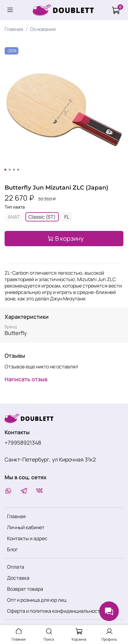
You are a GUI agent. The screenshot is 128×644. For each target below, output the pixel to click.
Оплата (16, 567)
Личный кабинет (26, 527)
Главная (14, 29)
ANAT (14, 217)
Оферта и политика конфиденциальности (55, 611)
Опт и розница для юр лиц (37, 600)
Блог (12, 549)
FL (67, 217)
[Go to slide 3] (14, 170)
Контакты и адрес (27, 538)
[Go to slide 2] (9, 170)
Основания (43, 29)
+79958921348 (23, 443)
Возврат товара (25, 589)
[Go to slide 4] (18, 170)
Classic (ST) (42, 217)
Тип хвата (15, 207)
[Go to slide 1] (5, 170)
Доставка (18, 578)
